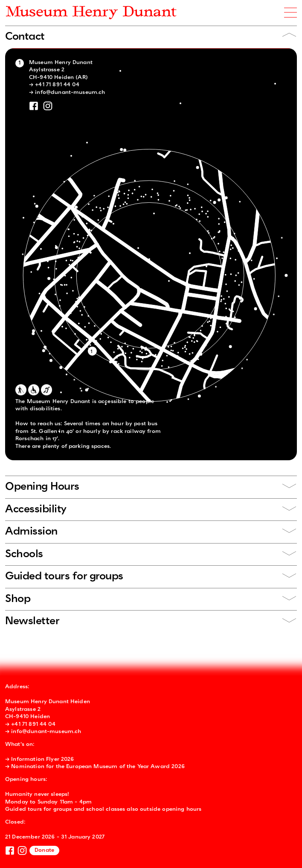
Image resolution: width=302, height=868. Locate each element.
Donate (44, 850)
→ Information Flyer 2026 (40, 759)
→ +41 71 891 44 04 (54, 85)
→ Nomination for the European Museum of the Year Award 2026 (95, 767)
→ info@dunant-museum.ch (67, 92)
